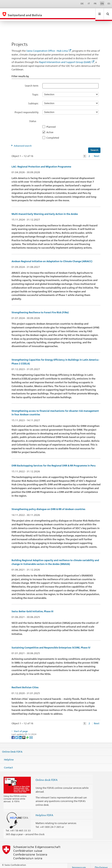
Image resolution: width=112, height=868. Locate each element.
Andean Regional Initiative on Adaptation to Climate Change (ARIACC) (52, 258)
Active (51, 129)
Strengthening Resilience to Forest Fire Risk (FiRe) (40, 309)
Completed (54, 134)
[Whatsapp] (28, 734)
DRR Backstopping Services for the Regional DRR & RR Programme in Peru (54, 462)
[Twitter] (17, 734)
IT (89, 3)
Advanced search (23, 142)
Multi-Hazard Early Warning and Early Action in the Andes (45, 210)
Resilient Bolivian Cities (25, 684)
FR (95, 3)
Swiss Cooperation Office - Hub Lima (49, 47)
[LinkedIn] (21, 734)
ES (109, 3)
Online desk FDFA (47, 776)
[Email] (31, 734)
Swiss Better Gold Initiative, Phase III (32, 608)
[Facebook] (13, 734)
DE (82, 3)
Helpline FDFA (44, 812)
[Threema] (24, 734)
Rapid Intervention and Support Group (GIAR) (67, 58)
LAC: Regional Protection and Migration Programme (41, 163)
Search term (32, 82)
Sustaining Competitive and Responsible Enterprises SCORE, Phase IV (51, 644)
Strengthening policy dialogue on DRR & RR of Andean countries (48, 506)
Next (97, 152)
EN (102, 3)
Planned (52, 123)
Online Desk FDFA (12, 748)
